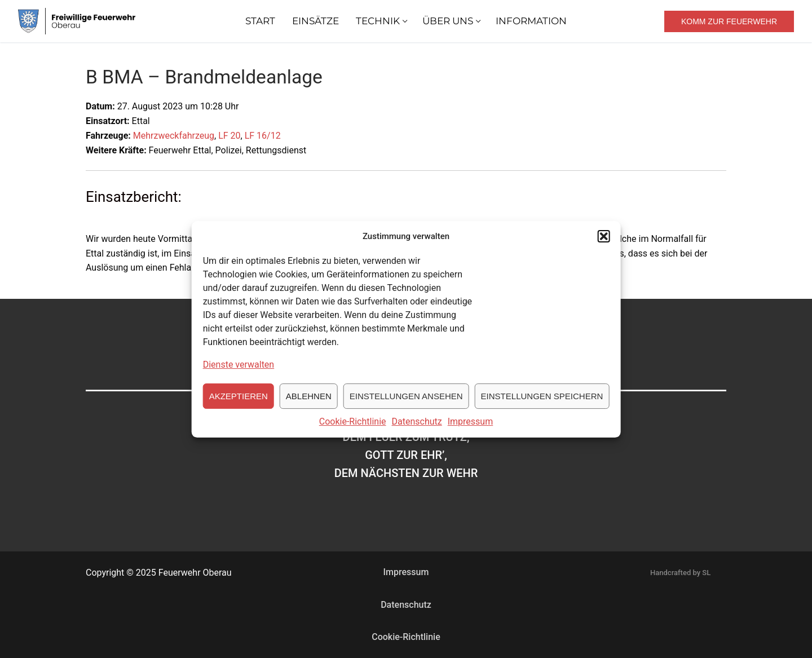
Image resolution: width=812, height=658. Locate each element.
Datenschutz (417, 428)
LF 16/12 (263, 136)
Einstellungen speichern (542, 403)
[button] (603, 243)
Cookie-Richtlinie (353, 428)
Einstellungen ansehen (406, 403)
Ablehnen (309, 403)
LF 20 (229, 136)
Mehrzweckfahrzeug (174, 136)
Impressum (471, 428)
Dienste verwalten (239, 372)
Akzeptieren (239, 403)
